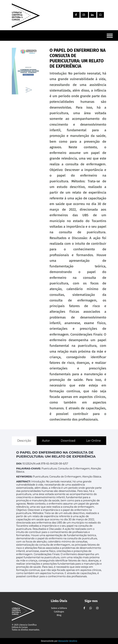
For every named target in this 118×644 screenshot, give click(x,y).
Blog (59, 615)
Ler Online (93, 441)
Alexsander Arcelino (68, 641)
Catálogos (59, 612)
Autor (46, 441)
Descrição (24, 441)
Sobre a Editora (59, 608)
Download (68, 441)
